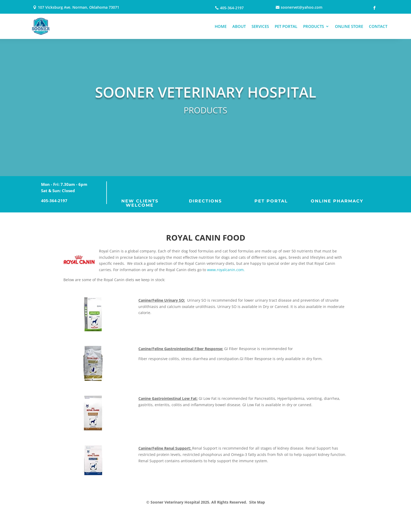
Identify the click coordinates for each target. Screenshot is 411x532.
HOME (221, 26)
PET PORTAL (286, 26)
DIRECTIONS (205, 201)
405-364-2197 (54, 201)
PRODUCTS (314, 26)
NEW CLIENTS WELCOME (140, 203)
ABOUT (239, 26)
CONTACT (378, 26)
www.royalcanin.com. (226, 270)
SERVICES (260, 26)
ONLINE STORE (349, 26)
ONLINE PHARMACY (337, 201)
